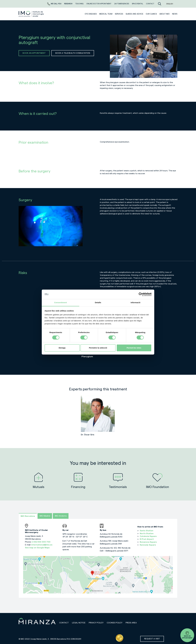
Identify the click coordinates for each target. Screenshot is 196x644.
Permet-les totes (134, 348)
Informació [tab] (135, 303)
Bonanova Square (148, 542)
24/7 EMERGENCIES (122, 4)
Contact (64, 623)
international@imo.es (42, 545)
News (175, 14)
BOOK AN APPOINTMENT (34, 53)
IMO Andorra (61, 516)
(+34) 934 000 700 (41, 542)
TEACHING (80, 4)
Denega (62, 348)
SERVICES (119, 14)
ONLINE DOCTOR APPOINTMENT (99, 4)
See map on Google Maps (37, 548)
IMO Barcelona (28, 516)
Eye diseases (91, 14)
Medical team (106, 14)
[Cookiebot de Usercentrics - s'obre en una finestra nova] (141, 294)
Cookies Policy (115, 623)
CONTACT (150, 4)
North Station (147, 534)
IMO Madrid (45, 516)
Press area (131, 623)
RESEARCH (68, 4)
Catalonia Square (148, 536)
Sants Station (146, 531)
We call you (54, 4)
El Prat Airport (147, 539)
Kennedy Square (148, 545)
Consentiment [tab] (60, 303)
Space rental (138, 4)
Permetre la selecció (98, 348)
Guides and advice (134, 14)
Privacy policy (96, 623)
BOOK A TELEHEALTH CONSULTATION (73, 53)
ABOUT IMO (164, 14)
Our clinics (151, 14)
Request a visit (152, 639)
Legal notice (79, 623)
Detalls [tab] (98, 303)
